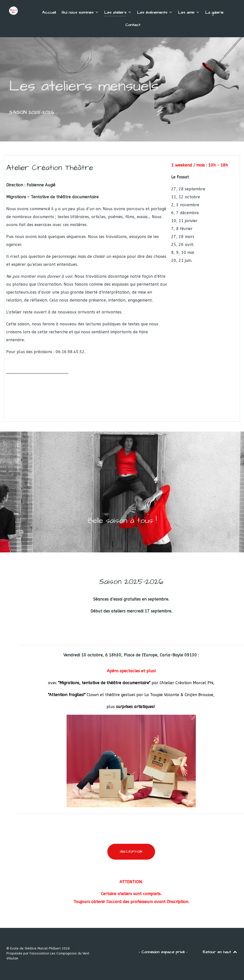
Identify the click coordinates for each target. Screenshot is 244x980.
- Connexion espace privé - (163, 952)
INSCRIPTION (131, 852)
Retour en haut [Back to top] (220, 952)
